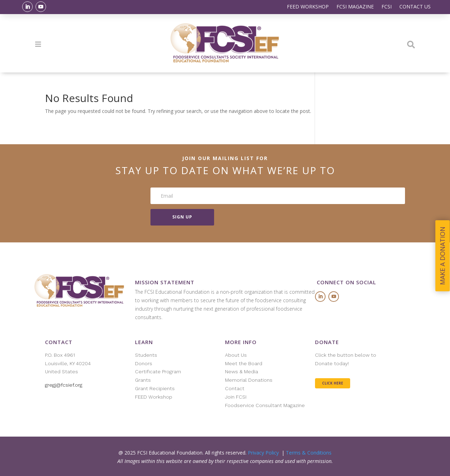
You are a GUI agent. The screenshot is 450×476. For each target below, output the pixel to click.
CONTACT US (415, 7)
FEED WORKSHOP (308, 7)
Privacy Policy (263, 453)
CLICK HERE (333, 383)
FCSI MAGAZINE (355, 7)
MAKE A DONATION (443, 256)
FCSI (387, 7)
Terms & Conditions (309, 453)
